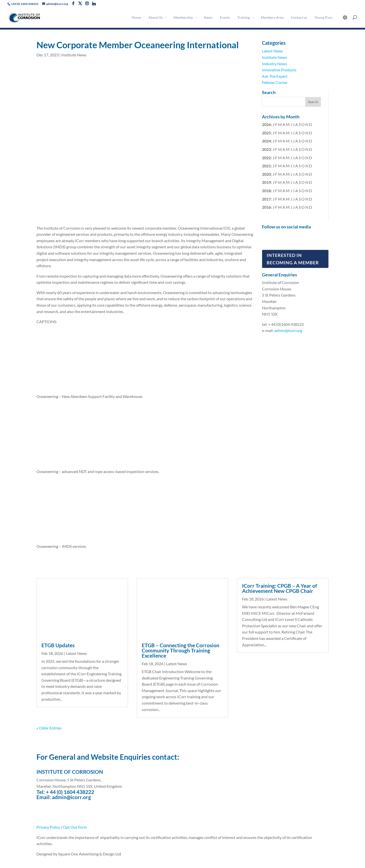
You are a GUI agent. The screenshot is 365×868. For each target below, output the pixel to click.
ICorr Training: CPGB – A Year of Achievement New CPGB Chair (279, 588)
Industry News (274, 64)
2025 (266, 133)
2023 (266, 149)
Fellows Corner (275, 82)
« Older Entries (49, 728)
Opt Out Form (75, 827)
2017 (266, 199)
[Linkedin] (94, 4)
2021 (266, 166)
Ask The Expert (275, 76)
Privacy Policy (48, 827)
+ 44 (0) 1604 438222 (70, 792)
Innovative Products (279, 70)
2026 (266, 124)
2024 (266, 141)
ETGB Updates (58, 645)
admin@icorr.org (288, 330)
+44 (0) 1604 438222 (25, 4)
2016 (266, 207)
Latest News (272, 51)
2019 (266, 182)
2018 (266, 191)
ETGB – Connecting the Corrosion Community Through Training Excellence (181, 650)
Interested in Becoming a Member (293, 259)
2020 (266, 174)
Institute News (74, 55)
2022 (266, 158)
